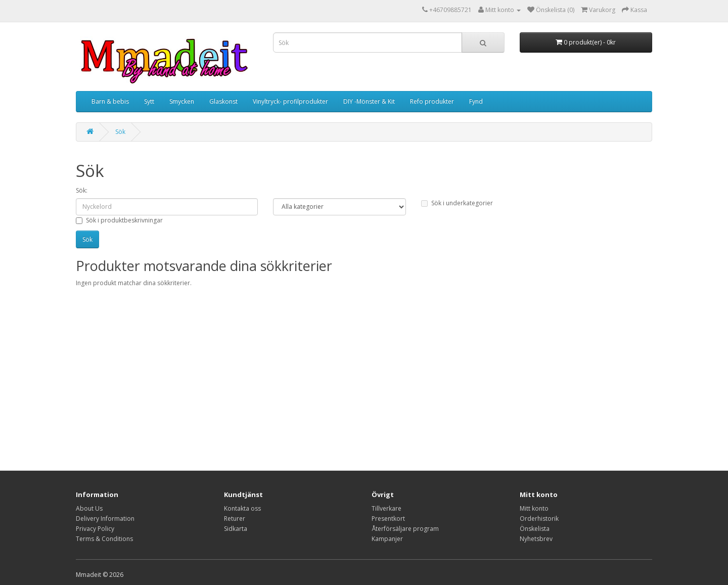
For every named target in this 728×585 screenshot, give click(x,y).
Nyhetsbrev (536, 539)
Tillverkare (386, 508)
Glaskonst (223, 101)
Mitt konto (534, 508)
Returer (235, 519)
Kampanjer (387, 539)
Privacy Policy (95, 529)
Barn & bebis (110, 101)
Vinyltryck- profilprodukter (290, 101)
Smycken (182, 101)
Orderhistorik (539, 519)
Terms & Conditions (104, 539)
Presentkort (388, 519)
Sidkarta (236, 529)
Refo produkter (432, 101)
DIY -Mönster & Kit (369, 101)
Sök (120, 132)
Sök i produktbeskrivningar (119, 220)
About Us (89, 508)
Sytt (149, 101)
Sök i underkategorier (457, 203)
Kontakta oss (242, 508)
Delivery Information (105, 519)
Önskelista (535, 529)
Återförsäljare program (405, 529)
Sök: (82, 190)
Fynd (476, 101)
